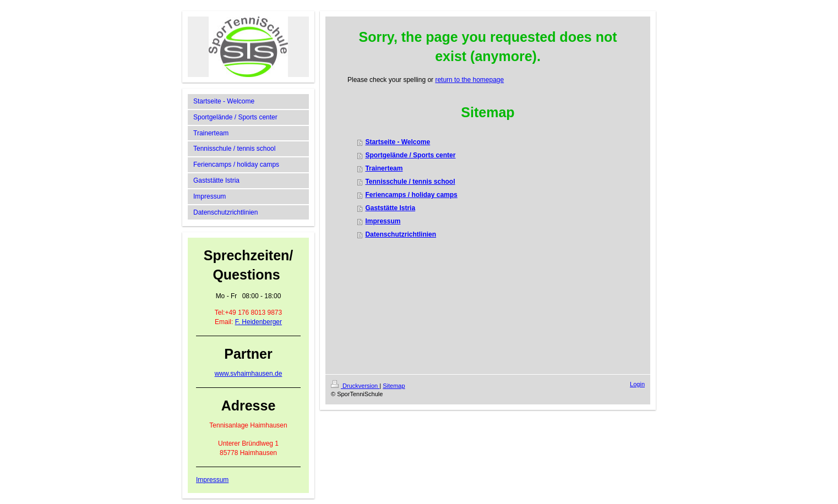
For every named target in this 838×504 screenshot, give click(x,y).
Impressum (212, 480)
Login (637, 384)
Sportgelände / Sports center (410, 155)
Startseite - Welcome (398, 142)
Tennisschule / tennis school (410, 182)
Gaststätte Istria (390, 208)
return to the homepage (469, 80)
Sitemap (394, 386)
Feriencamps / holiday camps (411, 195)
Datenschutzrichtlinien (401, 234)
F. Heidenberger (259, 322)
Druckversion (355, 386)
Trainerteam (384, 168)
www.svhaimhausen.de (249, 374)
